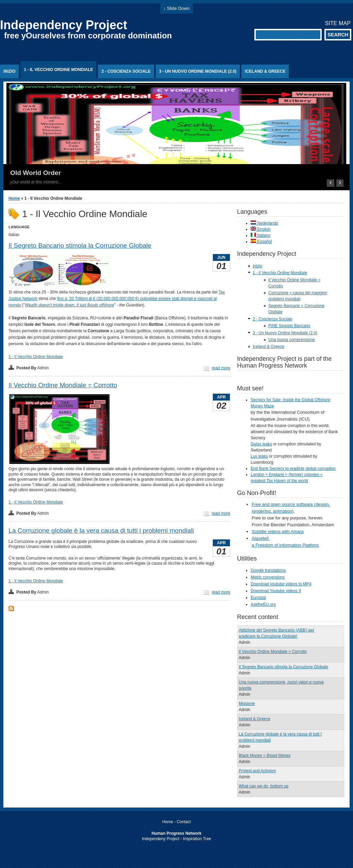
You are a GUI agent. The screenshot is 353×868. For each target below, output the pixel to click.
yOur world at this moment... (36, 182)
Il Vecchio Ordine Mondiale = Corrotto (63, 385)
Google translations (268, 570)
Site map (338, 23)
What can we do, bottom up (264, 786)
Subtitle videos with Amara (278, 532)
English (261, 229)
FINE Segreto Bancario (289, 326)
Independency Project (64, 25)
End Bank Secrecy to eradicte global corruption (293, 468)
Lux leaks (259, 456)
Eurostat (258, 598)
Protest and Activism (257, 771)
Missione (247, 704)
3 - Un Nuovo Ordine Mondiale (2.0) (198, 71)
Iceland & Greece (265, 71)
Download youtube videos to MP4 (281, 584)
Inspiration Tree (197, 839)
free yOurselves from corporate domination (88, 36)
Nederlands (264, 223)
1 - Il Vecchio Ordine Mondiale (58, 70)
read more (221, 368)
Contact (184, 822)
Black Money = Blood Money (265, 756)
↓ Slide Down (177, 8)
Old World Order (36, 173)
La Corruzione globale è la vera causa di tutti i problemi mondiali (101, 530)
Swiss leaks (261, 444)
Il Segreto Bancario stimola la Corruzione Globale (80, 245)
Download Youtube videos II (276, 591)
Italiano (260, 235)
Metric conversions (268, 577)
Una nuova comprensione (292, 340)
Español (261, 242)
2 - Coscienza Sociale (126, 71)
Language (19, 227)
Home (14, 198)
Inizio (9, 71)
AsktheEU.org (263, 604)
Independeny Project (161, 839)
